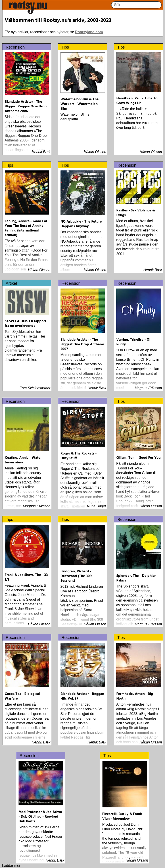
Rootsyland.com (89, 32)
